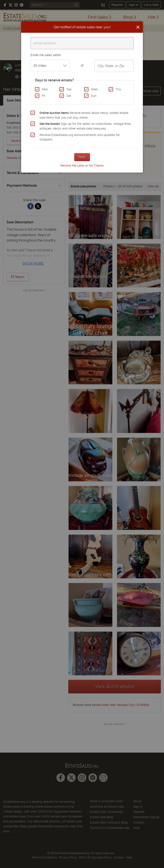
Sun (94, 96)
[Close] (138, 27)
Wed (94, 89)
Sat (69, 96)
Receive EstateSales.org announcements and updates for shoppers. (80, 137)
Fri (43, 96)
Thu (118, 89)
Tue (69, 89)
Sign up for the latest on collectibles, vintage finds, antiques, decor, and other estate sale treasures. (86, 126)
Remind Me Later (72, 166)
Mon (45, 89)
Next (82, 157)
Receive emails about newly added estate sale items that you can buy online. (84, 115)
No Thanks (96, 166)
